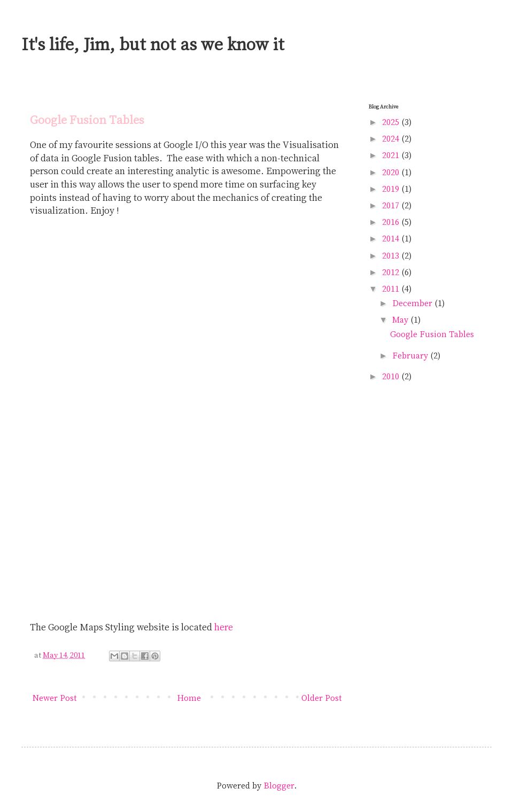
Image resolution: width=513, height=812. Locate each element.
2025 (392, 122)
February (411, 355)
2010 (392, 376)
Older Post (321, 698)
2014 (392, 238)
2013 (392, 255)
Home (189, 698)
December (413, 303)
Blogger (279, 785)
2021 (392, 155)
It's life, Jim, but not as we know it (153, 44)
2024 (392, 138)
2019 (392, 189)
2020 (392, 172)
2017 (392, 205)
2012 (392, 272)
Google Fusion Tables (432, 334)
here (224, 627)
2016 (392, 222)
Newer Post (55, 698)
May (401, 319)
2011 (392, 288)
